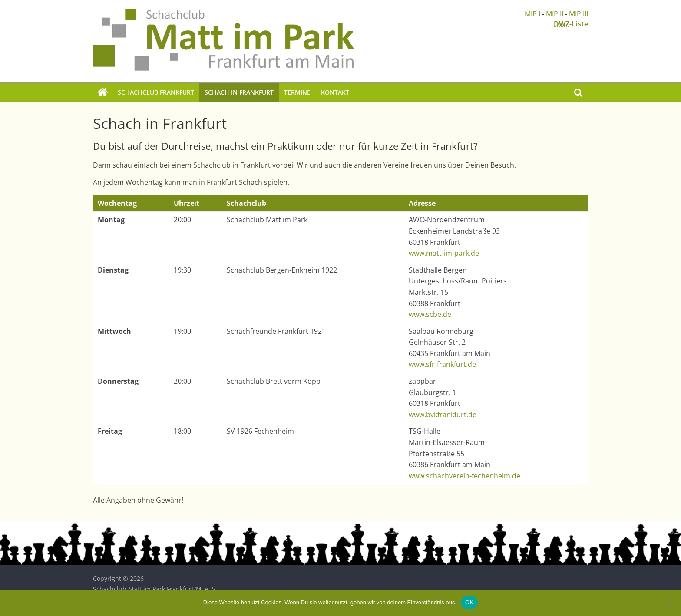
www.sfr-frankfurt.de (442, 364)
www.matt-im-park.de (444, 253)
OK (469, 602)
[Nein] (670, 603)
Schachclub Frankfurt (156, 92)
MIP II (555, 14)
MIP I (532, 14)
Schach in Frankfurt (239, 92)
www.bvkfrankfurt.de (443, 415)
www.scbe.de (430, 314)
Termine (297, 92)
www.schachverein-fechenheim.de (464, 476)
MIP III (579, 14)
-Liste (571, 24)
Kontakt (335, 92)
